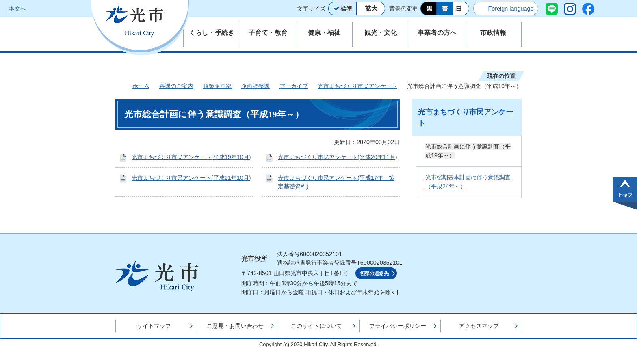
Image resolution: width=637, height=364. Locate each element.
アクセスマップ (479, 326)
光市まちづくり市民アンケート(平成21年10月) (191, 178)
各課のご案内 (176, 86)
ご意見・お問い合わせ (235, 326)
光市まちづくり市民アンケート (357, 86)
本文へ (17, 9)
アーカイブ (294, 86)
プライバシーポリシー (398, 326)
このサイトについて (316, 326)
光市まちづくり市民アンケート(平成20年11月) (338, 157)
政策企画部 (217, 86)
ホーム (141, 86)
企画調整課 (256, 86)
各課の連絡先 (374, 274)
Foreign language (511, 9)
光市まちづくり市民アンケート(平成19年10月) (191, 157)
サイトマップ (154, 326)
